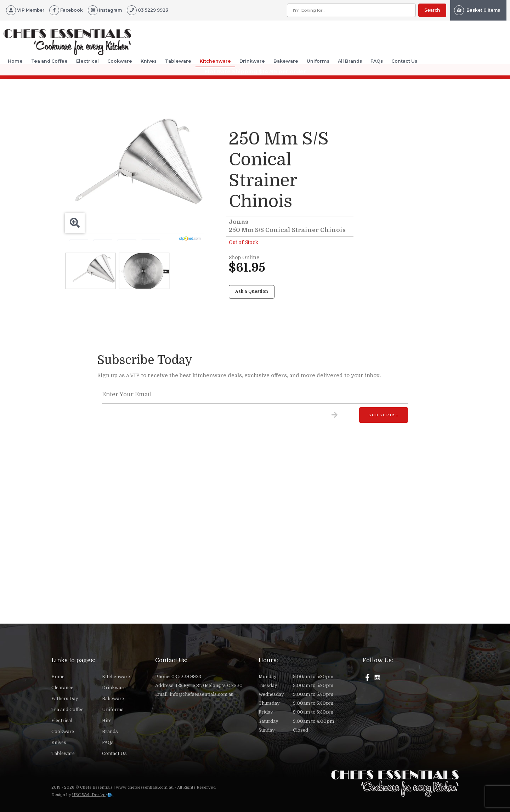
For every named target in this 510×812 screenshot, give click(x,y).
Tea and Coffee (49, 61)
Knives (149, 61)
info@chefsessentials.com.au (202, 694)
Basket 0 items (477, 10)
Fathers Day (65, 699)
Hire (107, 721)
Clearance (62, 688)
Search (432, 10)
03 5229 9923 (186, 677)
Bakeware (286, 61)
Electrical (87, 61)
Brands (110, 732)
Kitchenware (215, 61)
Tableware (178, 61)
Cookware (120, 61)
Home (15, 61)
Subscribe (384, 415)
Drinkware (252, 61)
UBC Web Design (89, 795)
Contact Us (404, 61)
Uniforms (318, 61)
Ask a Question (252, 291)
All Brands (350, 61)
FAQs (377, 61)
